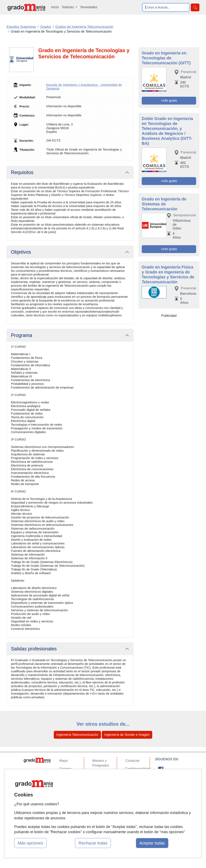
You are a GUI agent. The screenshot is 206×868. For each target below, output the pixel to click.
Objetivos (21, 252)
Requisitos (22, 172)
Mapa (63, 761)
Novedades (89, 7)
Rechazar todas (93, 843)
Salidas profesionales (34, 649)
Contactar (132, 761)
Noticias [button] (68, 7)
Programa (22, 335)
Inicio (55, 7)
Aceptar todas (152, 843)
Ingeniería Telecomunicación (77, 735)
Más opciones (30, 843)
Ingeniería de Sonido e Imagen (127, 735)
